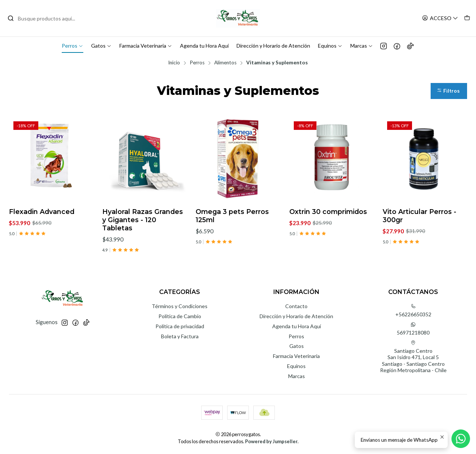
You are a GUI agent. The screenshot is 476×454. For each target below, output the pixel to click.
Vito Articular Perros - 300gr (419, 216)
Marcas (362, 46)
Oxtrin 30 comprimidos (328, 212)
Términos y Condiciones (180, 306)
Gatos (101, 46)
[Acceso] (440, 18)
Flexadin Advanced (42, 212)
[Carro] (467, 18)
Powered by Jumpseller (271, 441)
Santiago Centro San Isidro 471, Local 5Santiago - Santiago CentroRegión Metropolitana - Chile (413, 357)
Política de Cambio (180, 316)
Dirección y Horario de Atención (273, 46)
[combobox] (45, 18)
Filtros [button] (448, 91)
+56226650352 (413, 311)
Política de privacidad (180, 326)
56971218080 (413, 329)
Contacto (296, 306)
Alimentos (225, 63)
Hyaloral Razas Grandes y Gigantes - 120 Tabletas (143, 220)
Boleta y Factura (180, 336)
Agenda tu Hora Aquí (204, 46)
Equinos (330, 46)
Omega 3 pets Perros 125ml (232, 216)
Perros (73, 46)
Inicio (174, 63)
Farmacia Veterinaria (146, 46)
